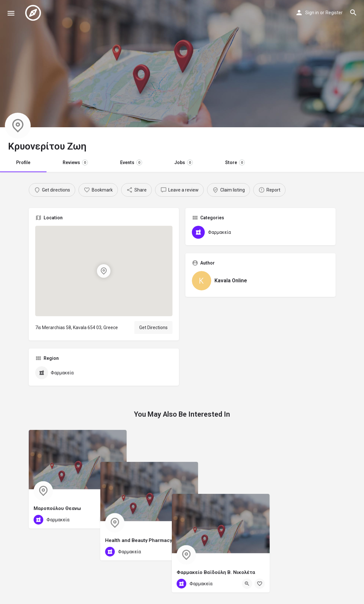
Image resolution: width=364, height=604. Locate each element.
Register (334, 13)
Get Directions (153, 328)
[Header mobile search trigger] (353, 13)
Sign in (312, 13)
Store (235, 162)
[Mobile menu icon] (11, 13)
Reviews (75, 162)
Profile (23, 162)
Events (131, 162)
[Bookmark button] (117, 520)
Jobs (184, 162)
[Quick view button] (104, 520)
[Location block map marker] (104, 271)
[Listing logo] (18, 126)
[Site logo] (34, 13)
